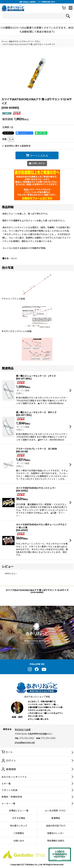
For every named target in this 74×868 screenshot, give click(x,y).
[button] (71, 8)
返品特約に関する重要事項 (16, 146)
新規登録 (11, 769)
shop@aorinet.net (25, 742)
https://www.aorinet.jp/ (37, 641)
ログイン (11, 761)
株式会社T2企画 (23, 730)
